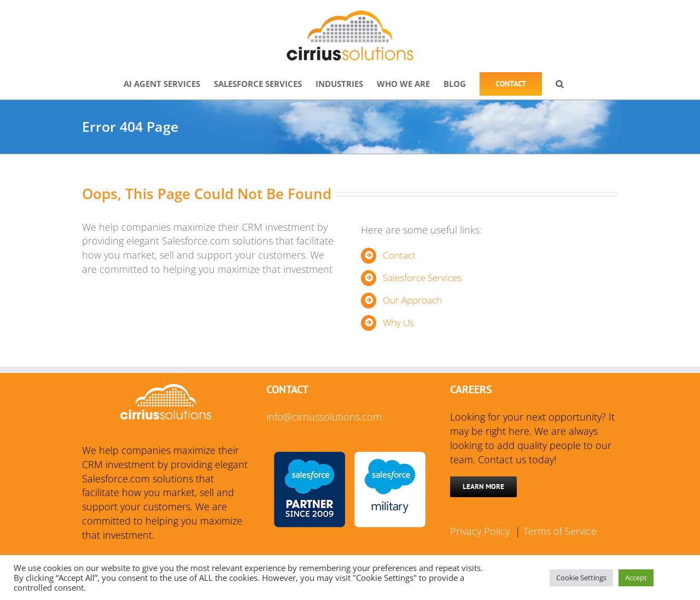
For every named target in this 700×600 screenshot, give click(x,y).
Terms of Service (560, 531)
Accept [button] (636, 578)
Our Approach (412, 300)
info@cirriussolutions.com (324, 417)
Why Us (398, 322)
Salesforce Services (422, 278)
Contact (399, 255)
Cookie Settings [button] (581, 578)
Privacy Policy (481, 531)
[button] (559, 83)
